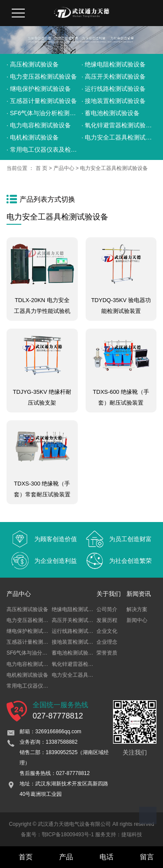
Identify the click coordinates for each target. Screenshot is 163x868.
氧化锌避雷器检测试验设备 (83, 664)
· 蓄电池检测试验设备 (111, 113)
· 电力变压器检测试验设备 (42, 76)
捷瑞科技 (132, 835)
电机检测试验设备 (27, 675)
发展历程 (107, 620)
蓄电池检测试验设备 (75, 653)
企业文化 (107, 631)
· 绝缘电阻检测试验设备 (114, 64)
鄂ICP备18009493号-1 (68, 835)
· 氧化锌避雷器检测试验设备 (119, 125)
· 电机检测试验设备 (33, 137)
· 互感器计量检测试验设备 (42, 101)
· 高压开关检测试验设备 (114, 76)
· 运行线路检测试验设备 (114, 89)
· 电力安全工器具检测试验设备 (119, 137)
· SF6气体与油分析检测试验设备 (44, 113)
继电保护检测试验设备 (33, 631)
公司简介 (107, 609)
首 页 (42, 168)
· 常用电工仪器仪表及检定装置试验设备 (44, 150)
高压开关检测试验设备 (78, 620)
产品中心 (64, 168)
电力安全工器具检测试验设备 (114, 168)
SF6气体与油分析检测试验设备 (43, 653)
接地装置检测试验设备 (78, 642)
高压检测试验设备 (27, 609)
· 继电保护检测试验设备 (39, 89)
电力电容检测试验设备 (33, 664)
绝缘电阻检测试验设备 (78, 609)
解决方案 (137, 609)
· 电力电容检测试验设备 (39, 125)
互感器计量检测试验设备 (35, 642)
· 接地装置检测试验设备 (114, 101)
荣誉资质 (107, 653)
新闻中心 (137, 620)
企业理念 (107, 642)
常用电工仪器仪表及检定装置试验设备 (51, 686)
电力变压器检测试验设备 (35, 620)
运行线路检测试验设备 (78, 631)
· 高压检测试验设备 (33, 64)
